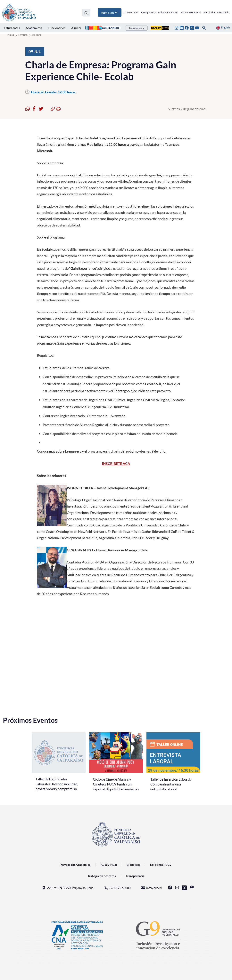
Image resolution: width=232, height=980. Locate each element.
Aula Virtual (109, 865)
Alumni (76, 28)
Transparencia (137, 28)
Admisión (110, 13)
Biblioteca (133, 865)
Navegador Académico (76, 865)
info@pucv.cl (151, 888)
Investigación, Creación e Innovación (159, 13)
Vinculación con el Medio (216, 13)
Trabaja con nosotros (102, 876)
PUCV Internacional (191, 13)
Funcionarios (57, 28)
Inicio (10, 35)
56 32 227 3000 (117, 888)
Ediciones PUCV (161, 865)
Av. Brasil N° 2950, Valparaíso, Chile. (68, 888)
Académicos (34, 28)
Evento (23, 35)
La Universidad (130, 13)
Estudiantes (12, 28)
